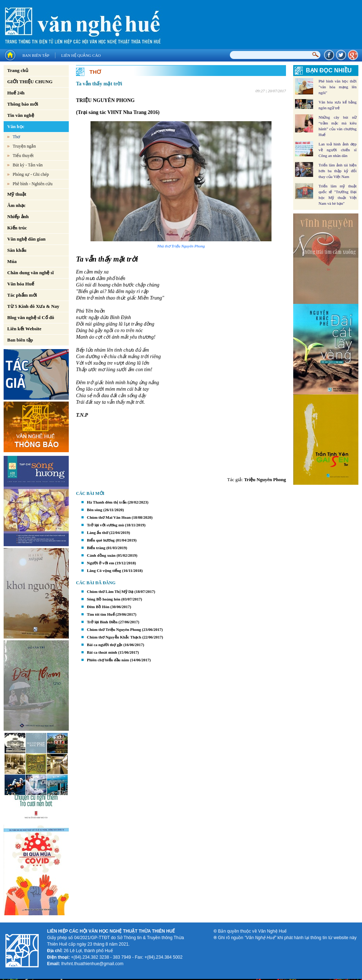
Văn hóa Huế (21, 284)
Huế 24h (16, 93)
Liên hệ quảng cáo (81, 55)
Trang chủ (18, 70)
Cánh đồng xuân (101, 555)
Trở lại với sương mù (105, 525)
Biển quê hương (101, 540)
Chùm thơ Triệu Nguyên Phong (114, 629)
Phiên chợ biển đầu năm (108, 660)
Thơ (16, 137)
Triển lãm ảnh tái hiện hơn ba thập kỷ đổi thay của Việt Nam (338, 171)
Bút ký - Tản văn (28, 165)
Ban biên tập (36, 55)
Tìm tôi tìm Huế (101, 614)
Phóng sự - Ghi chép (31, 174)
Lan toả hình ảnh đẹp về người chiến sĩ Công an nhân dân (338, 150)
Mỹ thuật (17, 194)
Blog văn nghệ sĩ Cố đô (31, 317)
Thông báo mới (23, 104)
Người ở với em (100, 563)
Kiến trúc (17, 228)
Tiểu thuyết (23, 156)
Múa (12, 261)
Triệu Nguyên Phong (265, 480)
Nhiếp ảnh (18, 217)
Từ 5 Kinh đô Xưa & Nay (33, 306)
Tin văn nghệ (21, 115)
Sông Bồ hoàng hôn (104, 599)
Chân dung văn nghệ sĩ (30, 273)
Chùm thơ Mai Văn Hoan (109, 517)
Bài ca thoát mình (102, 652)
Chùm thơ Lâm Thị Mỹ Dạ (110, 591)
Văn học (16, 126)
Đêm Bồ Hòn (98, 607)
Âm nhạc (16, 205)
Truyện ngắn (24, 146)
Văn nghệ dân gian (26, 239)
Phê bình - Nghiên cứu (33, 184)
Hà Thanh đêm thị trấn (107, 502)
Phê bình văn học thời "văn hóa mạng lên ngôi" (338, 87)
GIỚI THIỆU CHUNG (30, 82)
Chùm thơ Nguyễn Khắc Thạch (114, 637)
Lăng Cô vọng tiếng (104, 570)
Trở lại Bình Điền (102, 622)
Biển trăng (96, 548)
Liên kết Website (24, 329)
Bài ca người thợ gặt (105, 645)
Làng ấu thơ (98, 533)
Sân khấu (17, 250)
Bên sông (95, 510)
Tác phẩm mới (22, 295)
